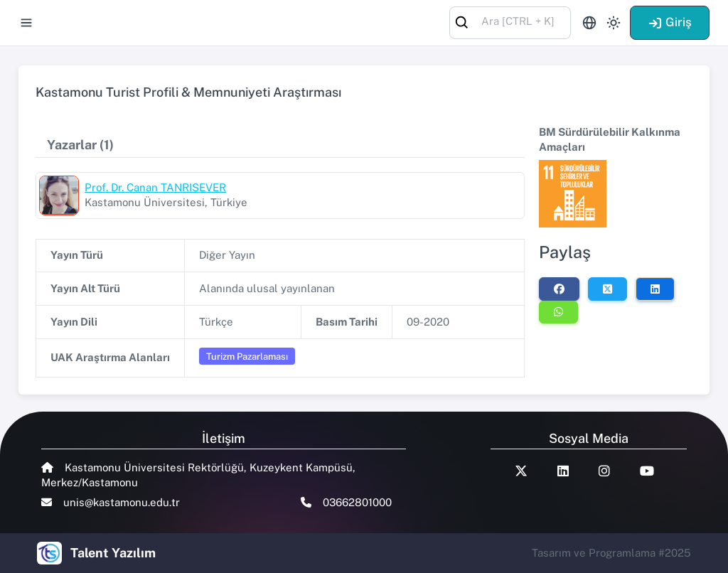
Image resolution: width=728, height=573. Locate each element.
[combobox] (510, 22)
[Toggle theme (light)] (614, 23)
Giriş (670, 22)
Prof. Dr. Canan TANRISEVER (155, 187)
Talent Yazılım (113, 553)
